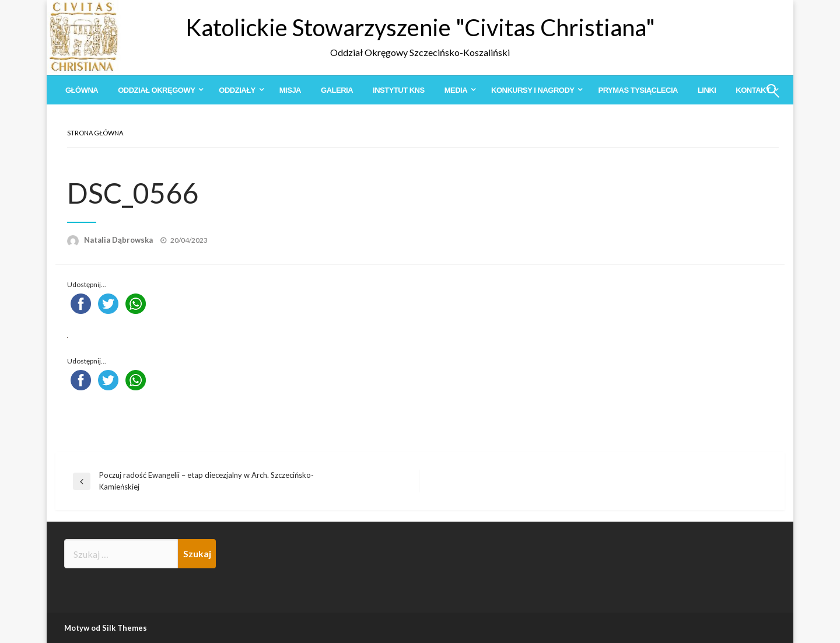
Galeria (337, 90)
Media (456, 90)
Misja (290, 90)
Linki (707, 90)
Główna (82, 90)
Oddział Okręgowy (156, 90)
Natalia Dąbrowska (119, 240)
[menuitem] (82, 90)
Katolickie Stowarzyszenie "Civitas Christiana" (420, 27)
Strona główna (95, 133)
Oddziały (237, 90)
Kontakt (753, 90)
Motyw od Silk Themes (106, 628)
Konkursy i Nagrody (533, 90)
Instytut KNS (399, 90)
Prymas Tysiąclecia (638, 90)
